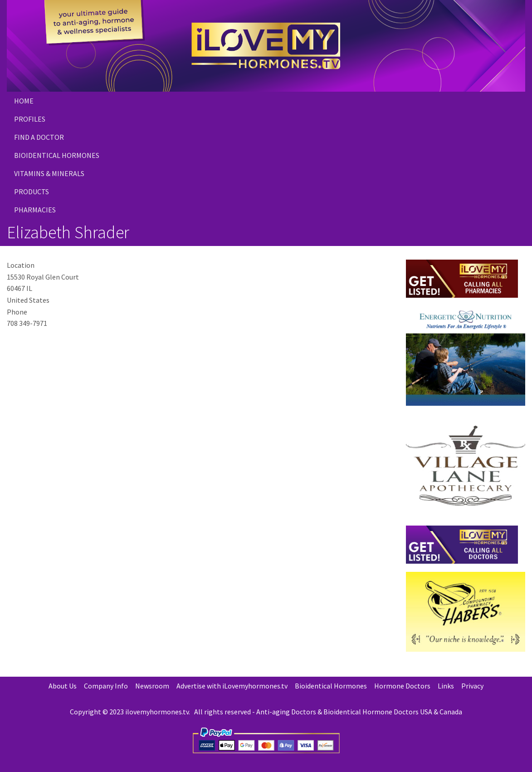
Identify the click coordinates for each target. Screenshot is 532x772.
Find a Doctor (39, 137)
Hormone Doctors (402, 686)
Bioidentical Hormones (57, 155)
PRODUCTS (32, 192)
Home (24, 101)
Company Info (106, 686)
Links (446, 686)
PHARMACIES (35, 210)
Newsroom (152, 686)
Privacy (472, 686)
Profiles (30, 119)
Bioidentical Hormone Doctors (371, 712)
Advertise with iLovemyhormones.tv (232, 686)
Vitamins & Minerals (49, 173)
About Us (63, 686)
